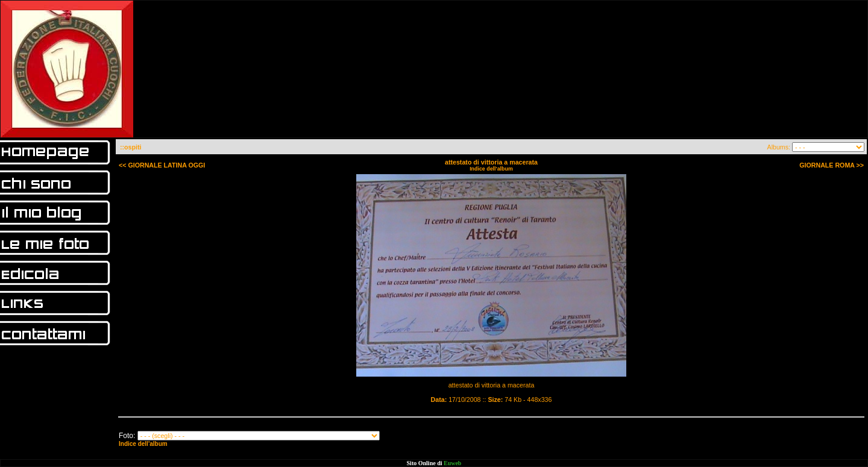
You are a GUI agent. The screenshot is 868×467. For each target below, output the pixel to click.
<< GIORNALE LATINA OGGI (162, 165)
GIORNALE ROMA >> (832, 165)
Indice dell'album (491, 169)
